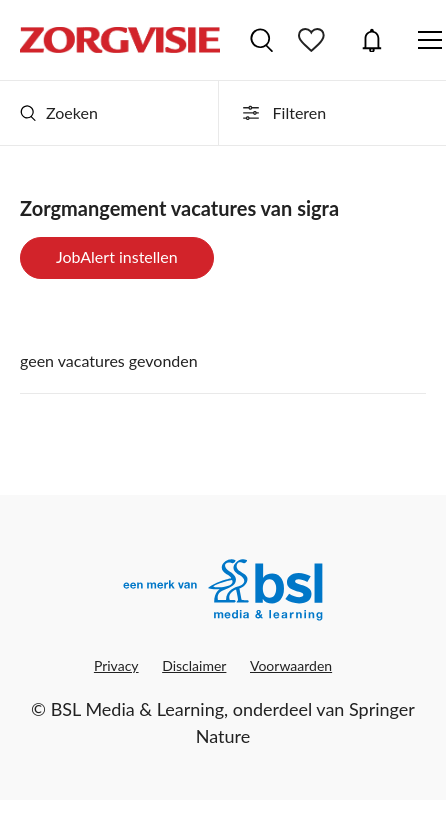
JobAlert (372, 40)
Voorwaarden (291, 665)
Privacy (116, 665)
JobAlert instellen (117, 256)
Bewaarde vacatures (314, 40)
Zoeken (59, 112)
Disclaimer (194, 665)
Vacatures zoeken (261, 40)
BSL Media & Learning (137, 709)
